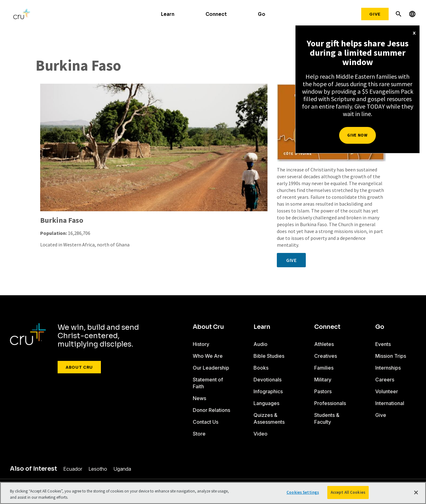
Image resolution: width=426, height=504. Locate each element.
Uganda (122, 469)
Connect (216, 14)
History (201, 344)
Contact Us (206, 422)
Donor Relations (211, 410)
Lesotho (98, 469)
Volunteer (387, 391)
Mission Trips (391, 356)
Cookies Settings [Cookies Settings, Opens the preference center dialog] (303, 492)
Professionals (330, 403)
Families (324, 368)
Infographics (268, 391)
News (199, 398)
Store (199, 434)
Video (260, 434)
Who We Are (208, 356)
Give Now (357, 135)
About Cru (79, 367)
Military (323, 380)
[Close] (416, 492)
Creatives (326, 356)
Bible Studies (269, 356)
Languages (266, 403)
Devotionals (267, 380)
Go (262, 14)
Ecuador (73, 469)
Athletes (324, 344)
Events (383, 344)
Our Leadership (211, 368)
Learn (168, 14)
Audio (260, 344)
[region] (213, 493)
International (390, 403)
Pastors (323, 391)
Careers (385, 380)
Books (261, 368)
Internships (388, 368)
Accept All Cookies (348, 492)
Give (375, 14)
